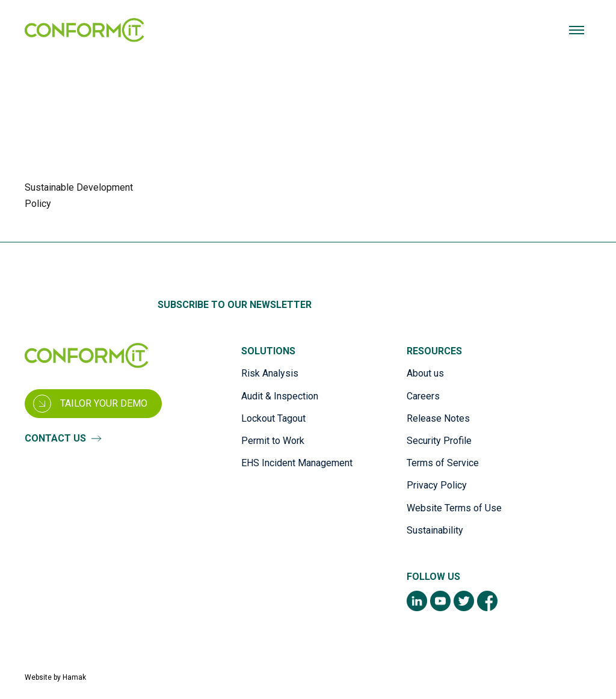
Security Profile (439, 441)
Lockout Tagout (273, 418)
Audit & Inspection (280, 396)
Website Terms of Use (454, 508)
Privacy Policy (437, 486)
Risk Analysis (270, 374)
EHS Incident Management (297, 463)
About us (425, 374)
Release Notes (438, 418)
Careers (423, 396)
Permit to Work (273, 441)
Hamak (74, 677)
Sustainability (435, 530)
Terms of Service (443, 463)
